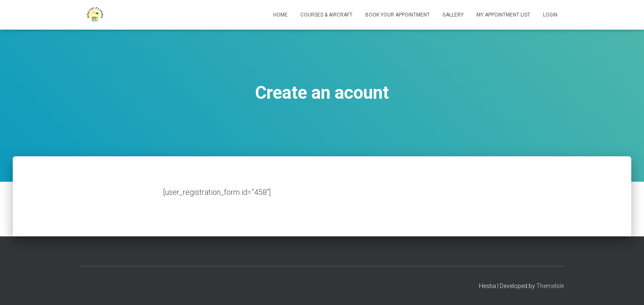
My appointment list (503, 15)
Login (550, 15)
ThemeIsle (550, 286)
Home (280, 15)
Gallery (453, 15)
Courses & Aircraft (326, 15)
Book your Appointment (398, 15)
